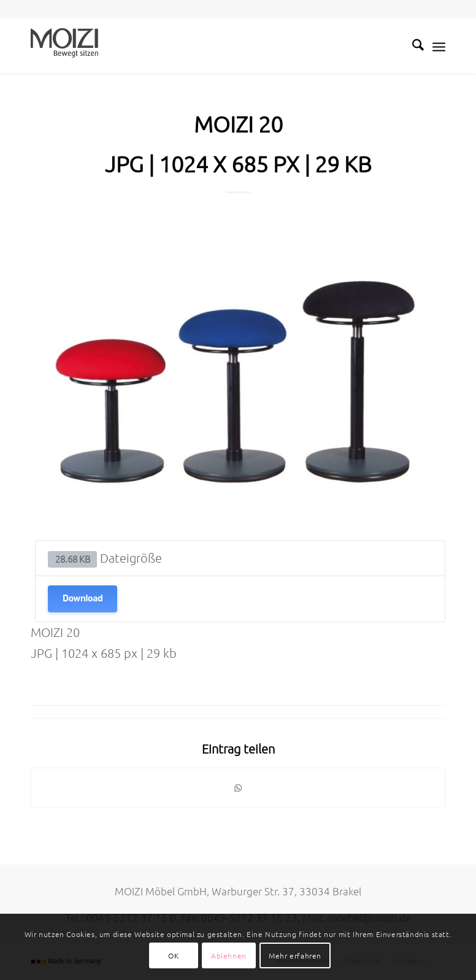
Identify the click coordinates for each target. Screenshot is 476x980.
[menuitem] (412, 46)
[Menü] (439, 46)
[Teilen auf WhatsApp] (238, 788)
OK (173, 955)
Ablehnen (229, 955)
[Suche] (412, 46)
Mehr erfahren (295, 955)
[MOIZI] (64, 46)
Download (83, 599)
